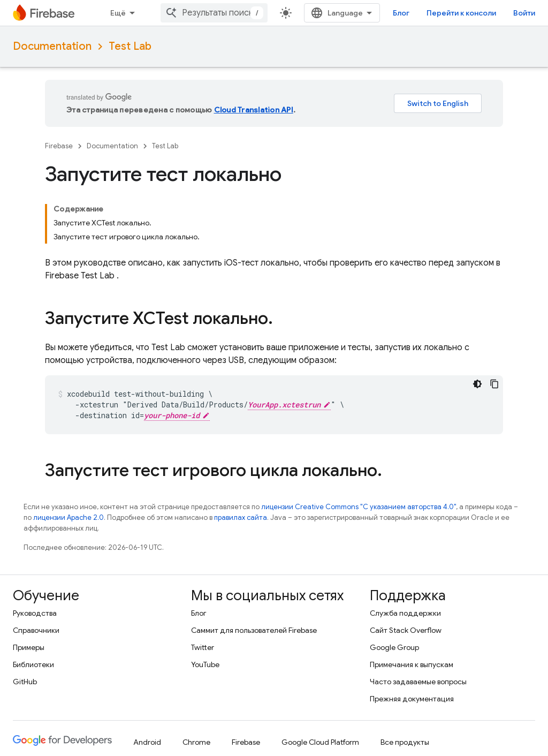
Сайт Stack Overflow (406, 630)
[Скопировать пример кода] (494, 384)
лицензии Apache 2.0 (68, 517)
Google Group (394, 647)
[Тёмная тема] (477, 384)
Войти (524, 13)
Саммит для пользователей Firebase (254, 630)
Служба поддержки (405, 613)
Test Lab (130, 46)
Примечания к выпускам (412, 664)
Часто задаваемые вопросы (418, 682)
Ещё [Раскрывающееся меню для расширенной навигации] (118, 13)
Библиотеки (33, 664)
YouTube (205, 664)
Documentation (52, 46)
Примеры (29, 647)
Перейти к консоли (461, 13)
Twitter (203, 647)
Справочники (36, 630)
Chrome (196, 742)
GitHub (25, 682)
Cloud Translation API (254, 110)
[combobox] (214, 13)
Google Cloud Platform (320, 742)
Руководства (35, 613)
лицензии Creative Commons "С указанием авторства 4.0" (359, 507)
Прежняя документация (412, 699)
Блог (401, 13)
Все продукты (405, 742)
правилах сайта (241, 517)
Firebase (59, 146)
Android (147, 742)
